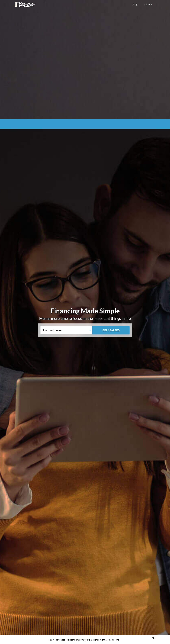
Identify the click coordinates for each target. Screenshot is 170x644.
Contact (148, 4)
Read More (113, 640)
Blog (135, 4)
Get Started (111, 330)
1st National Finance (36, 5)
